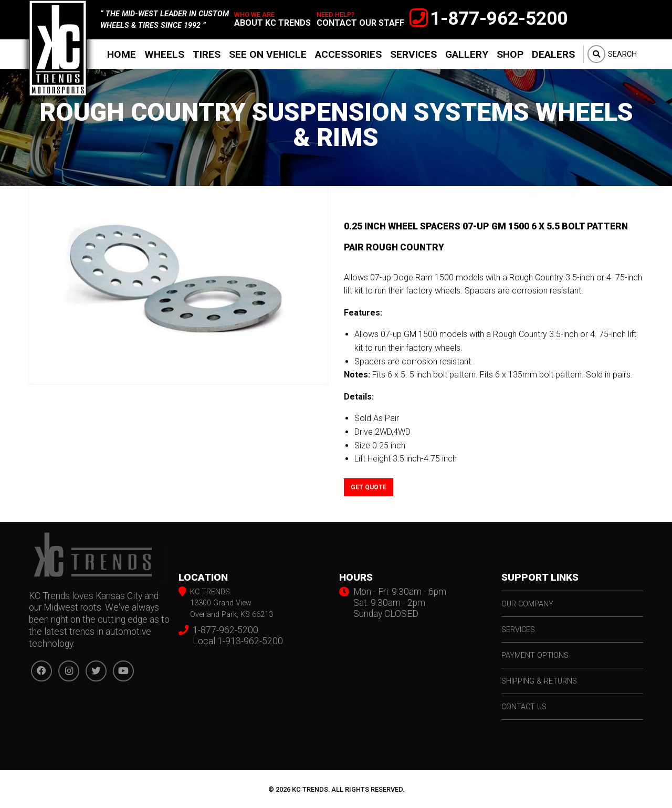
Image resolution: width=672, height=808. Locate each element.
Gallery (467, 54)
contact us (524, 707)
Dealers (553, 54)
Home (122, 54)
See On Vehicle (268, 54)
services (518, 630)
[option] (178, 285)
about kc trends (272, 23)
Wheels (164, 54)
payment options (535, 655)
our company (527, 604)
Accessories (348, 54)
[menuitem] (122, 54)
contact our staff (360, 23)
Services (413, 54)
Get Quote (369, 487)
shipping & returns (539, 681)
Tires (207, 54)
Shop (510, 54)
